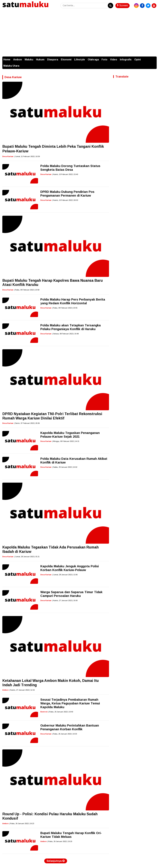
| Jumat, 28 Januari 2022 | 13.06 (65, 575)
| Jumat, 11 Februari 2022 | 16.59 (27, 156)
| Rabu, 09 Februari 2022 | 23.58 (27, 290)
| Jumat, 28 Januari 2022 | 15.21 (27, 557)
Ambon (18, 60)
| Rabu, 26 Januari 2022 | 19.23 (22, 823)
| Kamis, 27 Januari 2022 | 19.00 (65, 600)
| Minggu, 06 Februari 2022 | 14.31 (66, 441)
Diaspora (53, 60)
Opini (137, 60)
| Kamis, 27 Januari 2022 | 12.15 (22, 690)
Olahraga (93, 60)
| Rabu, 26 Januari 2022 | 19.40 (61, 712)
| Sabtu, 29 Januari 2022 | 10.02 (65, 467)
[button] (154, 58)
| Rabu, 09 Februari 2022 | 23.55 (65, 308)
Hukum (40, 60)
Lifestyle (80, 60)
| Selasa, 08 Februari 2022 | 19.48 (65, 334)
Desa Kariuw (8, 156)
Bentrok (44, 712)
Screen (123, 5)
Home (7, 60)
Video (114, 60)
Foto (104, 60)
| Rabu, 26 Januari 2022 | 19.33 (65, 734)
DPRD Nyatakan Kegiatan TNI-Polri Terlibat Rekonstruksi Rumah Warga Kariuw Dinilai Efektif (52, 416)
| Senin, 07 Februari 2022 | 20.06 (27, 423)
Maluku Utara (11, 66)
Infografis (126, 60)
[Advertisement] (79, 33)
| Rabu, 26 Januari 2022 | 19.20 (60, 841)
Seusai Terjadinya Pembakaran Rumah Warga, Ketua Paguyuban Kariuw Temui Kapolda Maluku (70, 703)
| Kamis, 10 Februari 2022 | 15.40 (65, 174)
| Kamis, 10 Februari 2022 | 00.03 (65, 200)
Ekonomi (66, 60)
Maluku (29, 60)
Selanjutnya (56, 861)
